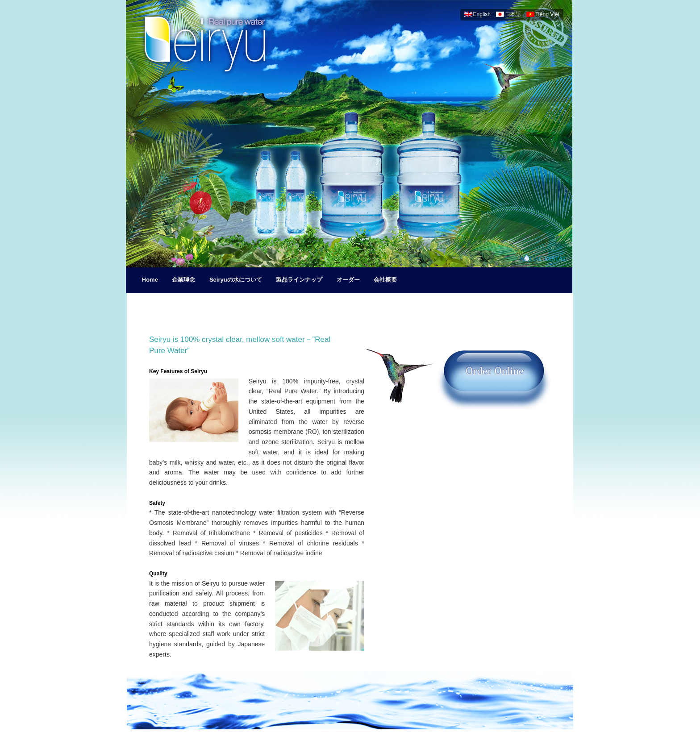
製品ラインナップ (299, 280)
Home (150, 280)
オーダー (348, 280)
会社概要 (385, 280)
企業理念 (183, 280)
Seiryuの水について (236, 280)
